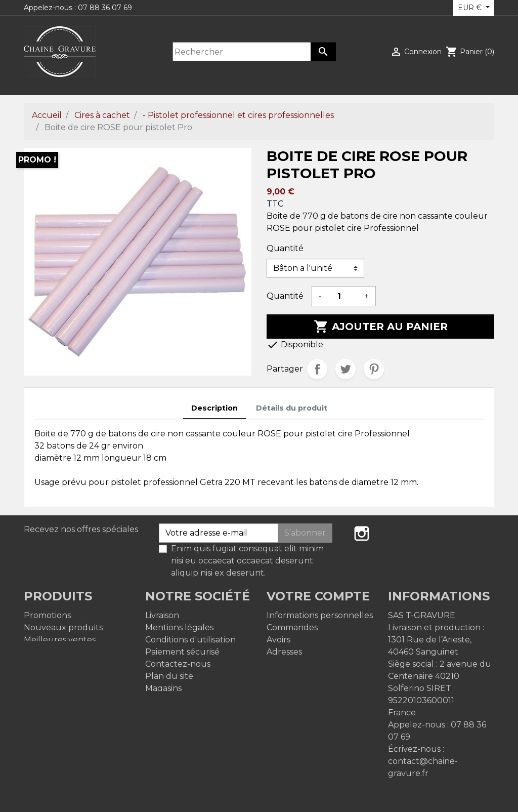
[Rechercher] (242, 52)
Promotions (47, 615)
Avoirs (278, 640)
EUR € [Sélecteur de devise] (471, 8)
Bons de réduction (304, 664)
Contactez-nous (178, 664)
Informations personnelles (320, 615)
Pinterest (374, 369)
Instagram (362, 534)
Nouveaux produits (63, 627)
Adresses (284, 652)
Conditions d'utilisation (190, 640)
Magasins (163, 688)
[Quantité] (343, 296)
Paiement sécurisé (182, 652)
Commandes (292, 627)
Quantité (285, 248)
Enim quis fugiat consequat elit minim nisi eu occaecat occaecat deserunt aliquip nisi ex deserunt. (247, 561)
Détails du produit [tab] (292, 408)
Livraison (162, 615)
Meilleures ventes (60, 640)
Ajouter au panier (381, 327)
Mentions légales (179, 627)
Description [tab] (214, 408)
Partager (317, 369)
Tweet (346, 369)
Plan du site (169, 676)
